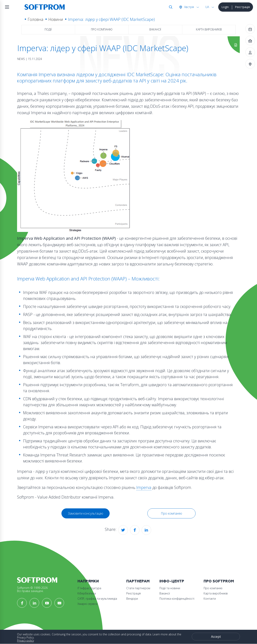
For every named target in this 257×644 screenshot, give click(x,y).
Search (170, 7)
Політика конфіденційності (177, 599)
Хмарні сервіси (88, 604)
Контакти (210, 599)
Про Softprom (219, 581)
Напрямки (88, 581)
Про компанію (102, 29)
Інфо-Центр (172, 581)
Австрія (189, 7)
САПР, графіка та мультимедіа (97, 599)
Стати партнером (138, 588)
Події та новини (170, 588)
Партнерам (138, 581)
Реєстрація (242, 7)
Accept (216, 637)
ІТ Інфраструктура (89, 588)
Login (225, 7)
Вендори (132, 599)
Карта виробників (209, 29)
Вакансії (155, 29)
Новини (56, 19)
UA (207, 7)
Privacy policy (25, 640)
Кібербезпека (87, 593)
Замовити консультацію (86, 513)
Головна (36, 19)
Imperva (144, 487)
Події (48, 29)
